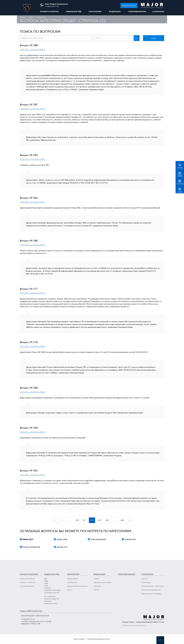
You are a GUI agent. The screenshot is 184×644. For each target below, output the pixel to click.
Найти (154, 38)
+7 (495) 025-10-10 (28, 619)
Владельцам (115, 12)
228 (122, 520)
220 (77, 520)
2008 (46, 583)
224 (107, 520)
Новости (145, 579)
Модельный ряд (74, 12)
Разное (96, 590)
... (69, 520)
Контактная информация (151, 590)
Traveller (47, 588)
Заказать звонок (129, 6)
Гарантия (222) (130, 539)
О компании (158, 12)
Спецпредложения (137, 12)
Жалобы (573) (62, 547)
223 (100, 520)
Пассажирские (50, 597)
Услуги (70, 590)
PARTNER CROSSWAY (52, 590)
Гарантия (97, 586)
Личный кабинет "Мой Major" (153, 586)
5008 (46, 586)
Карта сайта (79, 639)
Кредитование (73, 579)
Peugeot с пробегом (28, 582)
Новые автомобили (27, 579)
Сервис (96, 579)
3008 (46, 581)
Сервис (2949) (62, 539)
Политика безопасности (99, 639)
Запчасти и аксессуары (103, 582)
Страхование (72, 582)
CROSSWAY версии (52, 593)
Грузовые (48, 601)
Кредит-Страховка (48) (31, 547)
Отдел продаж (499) (98, 539)
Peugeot (125, 622)
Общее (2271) (28, 539)
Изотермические (51, 604)
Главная (23, 17)
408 (46, 579)
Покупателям (95, 12)
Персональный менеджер (151, 594)
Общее (31, 17)
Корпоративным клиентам (77, 586)
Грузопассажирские (52, 599)
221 (85, 520)
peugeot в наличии (49, 12)
